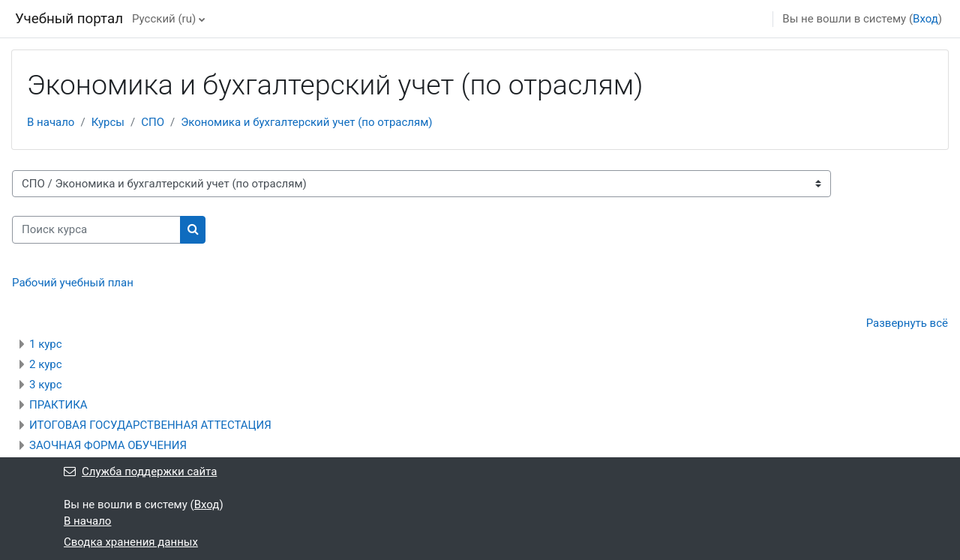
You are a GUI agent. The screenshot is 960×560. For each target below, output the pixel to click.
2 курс (46, 364)
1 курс (46, 344)
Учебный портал (69, 19)
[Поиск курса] (96, 230)
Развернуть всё (907, 323)
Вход (925, 19)
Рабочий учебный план (73, 283)
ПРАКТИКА (58, 405)
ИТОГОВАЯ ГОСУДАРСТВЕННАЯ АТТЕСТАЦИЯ (150, 425)
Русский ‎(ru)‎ (164, 19)
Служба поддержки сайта (140, 472)
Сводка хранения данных (131, 542)
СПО (153, 122)
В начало (51, 122)
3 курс (46, 385)
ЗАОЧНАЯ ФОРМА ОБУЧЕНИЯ (108, 445)
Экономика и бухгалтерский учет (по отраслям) (306, 122)
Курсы (108, 122)
